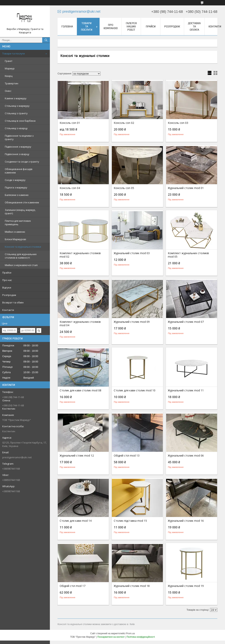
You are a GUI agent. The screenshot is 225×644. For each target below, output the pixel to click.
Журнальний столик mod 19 (186, 586)
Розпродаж (9, 295)
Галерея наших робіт (131, 26)
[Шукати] (46, 40)
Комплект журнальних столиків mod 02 (80, 255)
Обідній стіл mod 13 (127, 456)
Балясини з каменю (17, 195)
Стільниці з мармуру (17, 106)
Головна (67, 26)
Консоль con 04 (70, 188)
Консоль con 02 (124, 123)
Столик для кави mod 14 (76, 521)
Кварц (9, 76)
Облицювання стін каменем (22, 202)
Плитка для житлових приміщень (18, 223)
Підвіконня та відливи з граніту (19, 137)
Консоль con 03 (178, 123)
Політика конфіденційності (141, 637)
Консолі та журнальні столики (23, 247)
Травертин (12, 83)
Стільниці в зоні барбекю (20, 121)
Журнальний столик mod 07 (186, 322)
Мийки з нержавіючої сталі (21, 265)
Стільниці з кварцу (16, 128)
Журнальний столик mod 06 (186, 456)
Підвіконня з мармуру (18, 147)
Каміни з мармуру (16, 98)
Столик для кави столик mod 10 (135, 390)
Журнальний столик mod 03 (132, 253)
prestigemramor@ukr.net (17, 457)
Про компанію (111, 27)
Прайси (7, 273)
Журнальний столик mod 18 (132, 586)
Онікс (8, 91)
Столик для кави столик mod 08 (80, 390)
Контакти (8, 310)
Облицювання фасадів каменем (19, 171)
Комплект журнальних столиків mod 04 (80, 324)
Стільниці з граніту (16, 113)
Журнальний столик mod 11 (186, 390)
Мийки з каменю (15, 232)
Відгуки (7, 287)
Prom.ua (130, 633)
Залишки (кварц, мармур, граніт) (20, 212)
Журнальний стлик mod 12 (77, 456)
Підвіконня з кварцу (17, 154)
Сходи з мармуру (15, 180)
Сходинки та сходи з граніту (22, 162)
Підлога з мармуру (16, 187)
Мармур (10, 68)
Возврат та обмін (13, 302)
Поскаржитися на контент (111, 637)
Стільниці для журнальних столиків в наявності (21, 256)
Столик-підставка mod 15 (130, 521)
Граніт (9, 61)
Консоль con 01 (70, 123)
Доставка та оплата (194, 26)
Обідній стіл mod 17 (73, 586)
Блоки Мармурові (15, 239)
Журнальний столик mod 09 (132, 322)
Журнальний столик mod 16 (186, 521)
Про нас (7, 280)
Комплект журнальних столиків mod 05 (188, 255)
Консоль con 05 (124, 188)
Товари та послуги (14, 53)
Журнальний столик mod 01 (186, 188)
